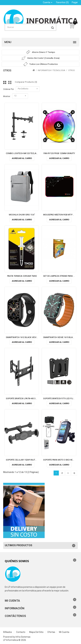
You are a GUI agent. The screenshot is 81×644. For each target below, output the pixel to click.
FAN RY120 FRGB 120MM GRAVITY (59, 153)
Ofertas (51, 632)
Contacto (21, 632)
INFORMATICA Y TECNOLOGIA (52, 70)
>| (74, 473)
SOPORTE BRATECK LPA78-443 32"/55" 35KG (26, 398)
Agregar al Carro (22, 158)
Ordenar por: (9, 89)
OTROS (72, 70)
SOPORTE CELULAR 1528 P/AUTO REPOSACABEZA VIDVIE (32, 460)
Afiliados (8, 632)
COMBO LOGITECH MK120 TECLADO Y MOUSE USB (29, 153)
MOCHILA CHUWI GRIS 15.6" (22, 215)
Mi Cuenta (64, 632)
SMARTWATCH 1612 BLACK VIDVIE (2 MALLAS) (28, 337)
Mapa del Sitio (36, 632)
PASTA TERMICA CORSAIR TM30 (22, 276)
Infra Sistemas (23, 637)
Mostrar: (7, 96)
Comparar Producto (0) (26, 82)
